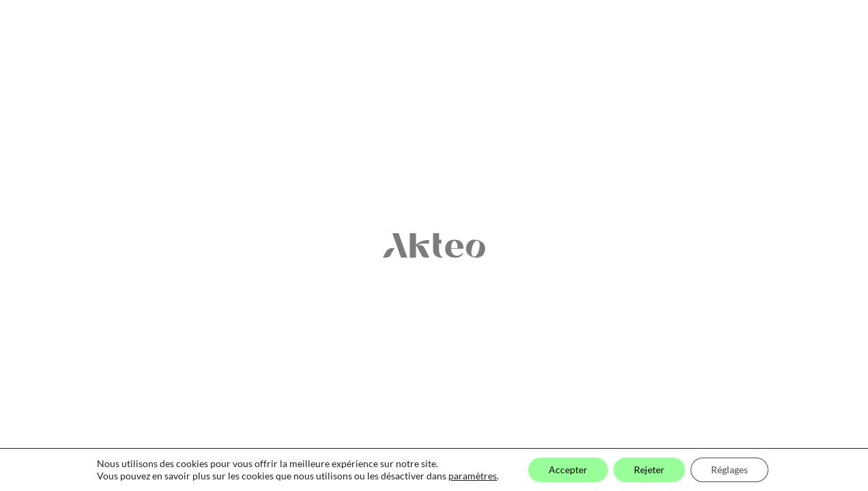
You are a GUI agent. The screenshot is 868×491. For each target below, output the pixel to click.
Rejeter (649, 470)
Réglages (729, 470)
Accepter (568, 470)
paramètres (473, 476)
